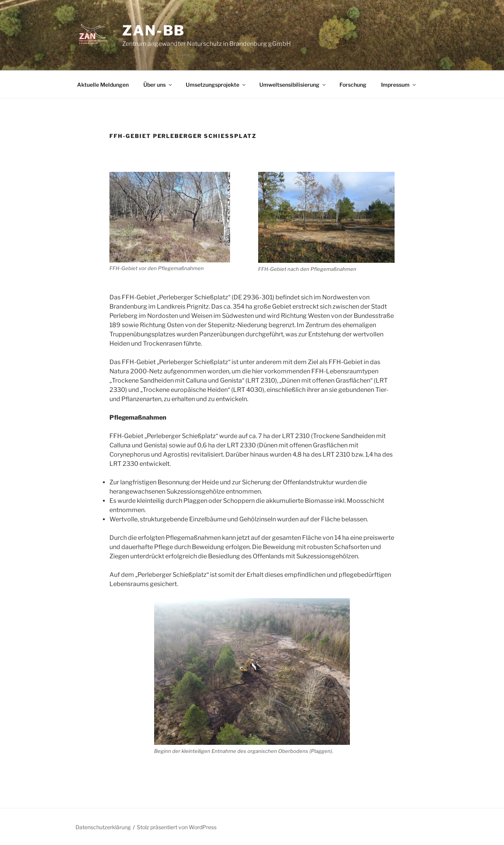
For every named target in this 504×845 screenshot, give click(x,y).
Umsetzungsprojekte (216, 85)
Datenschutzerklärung (103, 827)
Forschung (353, 85)
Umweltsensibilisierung (293, 85)
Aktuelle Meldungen (103, 85)
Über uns (158, 85)
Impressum (399, 85)
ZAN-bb (154, 30)
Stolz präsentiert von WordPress (177, 827)
